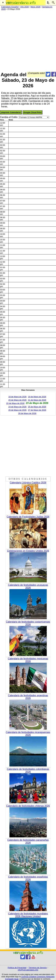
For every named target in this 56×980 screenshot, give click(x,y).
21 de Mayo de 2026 (37, 400)
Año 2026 (24, 7)
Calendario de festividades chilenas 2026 (28, 806)
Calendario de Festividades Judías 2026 (28, 517)
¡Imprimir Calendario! (11, 112)
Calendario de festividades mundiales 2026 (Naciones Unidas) (28, 915)
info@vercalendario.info (28, 970)
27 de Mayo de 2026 (37, 410)
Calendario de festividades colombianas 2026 (28, 770)
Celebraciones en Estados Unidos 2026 (28, 551)
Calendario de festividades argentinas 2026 (28, 697)
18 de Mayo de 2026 (17, 397)
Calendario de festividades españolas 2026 (28, 878)
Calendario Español (10, 7)
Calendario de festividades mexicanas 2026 (28, 660)
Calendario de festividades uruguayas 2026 (28, 586)
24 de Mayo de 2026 (17, 407)
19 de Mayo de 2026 (37, 397)
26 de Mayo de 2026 (17, 410)
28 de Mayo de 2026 (27, 413)
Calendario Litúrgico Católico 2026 (28, 483)
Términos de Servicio (38, 968)
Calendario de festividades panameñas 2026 (28, 841)
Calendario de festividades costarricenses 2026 (28, 623)
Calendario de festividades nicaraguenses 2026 (28, 734)
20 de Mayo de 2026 (17, 400)
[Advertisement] (28, 40)
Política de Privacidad (17, 968)
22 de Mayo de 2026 (15, 403)
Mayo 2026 (35, 7)
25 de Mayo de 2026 (37, 407)
